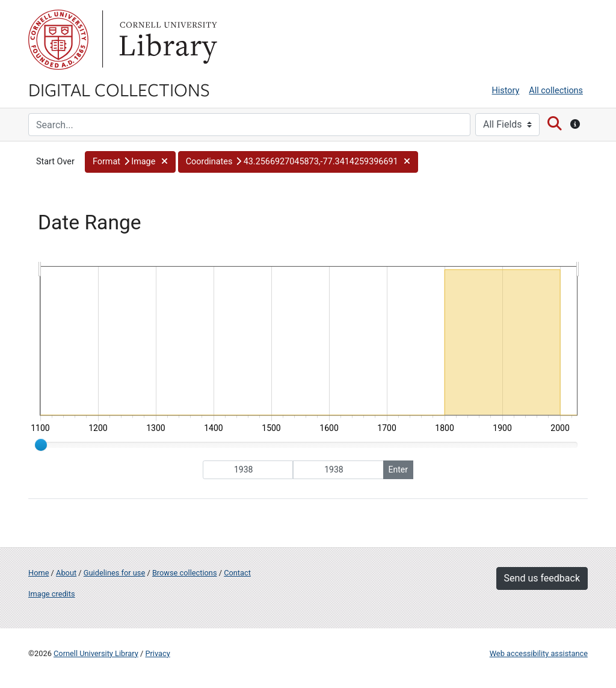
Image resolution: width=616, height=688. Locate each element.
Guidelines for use (114, 573)
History (506, 91)
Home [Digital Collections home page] (38, 573)
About (66, 573)
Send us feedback (542, 578)
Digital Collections (119, 89)
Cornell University (58, 40)
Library (167, 40)
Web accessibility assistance (539, 653)
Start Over (55, 162)
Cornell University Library (96, 653)
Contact (237, 573)
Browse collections (185, 573)
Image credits (52, 594)
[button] (130, 162)
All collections (556, 91)
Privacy (157, 653)
